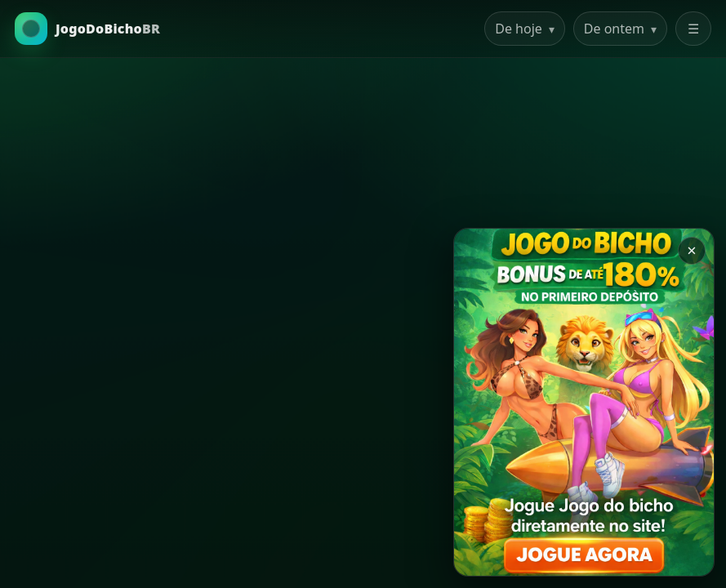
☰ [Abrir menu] (693, 29)
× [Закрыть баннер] (691, 250)
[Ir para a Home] (87, 29)
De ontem (620, 29)
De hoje (525, 29)
